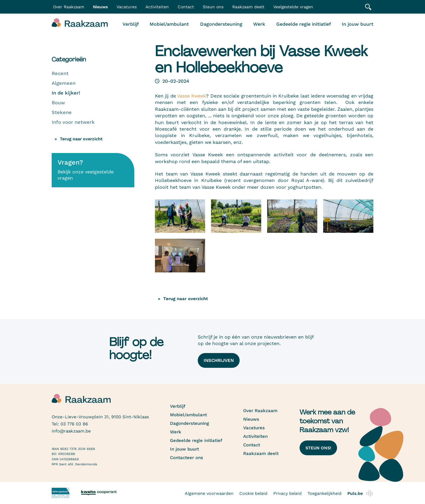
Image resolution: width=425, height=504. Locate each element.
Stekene (62, 112)
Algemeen (64, 83)
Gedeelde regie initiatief (304, 24)
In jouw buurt (358, 24)
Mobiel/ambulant (169, 24)
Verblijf (131, 24)
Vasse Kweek (192, 96)
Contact (186, 7)
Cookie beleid (253, 493)
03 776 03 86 (74, 424)
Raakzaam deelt (248, 7)
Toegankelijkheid (325, 493)
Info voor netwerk (73, 122)
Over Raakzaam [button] (69, 7)
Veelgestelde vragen (293, 7)
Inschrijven (219, 360)
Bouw (58, 103)
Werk (259, 24)
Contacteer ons (187, 458)
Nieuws (100, 7)
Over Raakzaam (260, 411)
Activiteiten (157, 7)
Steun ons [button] (213, 7)
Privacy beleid (287, 493)
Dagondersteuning (221, 24)
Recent (60, 73)
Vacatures (127, 7)
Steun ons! (318, 448)
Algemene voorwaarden (209, 493)
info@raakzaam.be (71, 431)
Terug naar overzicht (81, 139)
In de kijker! (66, 93)
